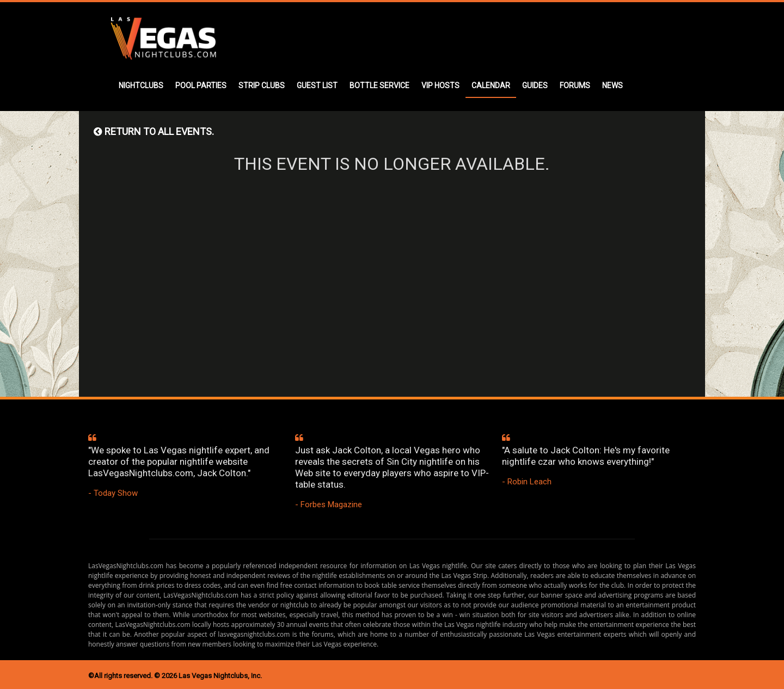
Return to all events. (154, 131)
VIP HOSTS (440, 85)
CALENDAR (491, 85)
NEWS (612, 85)
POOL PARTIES (201, 85)
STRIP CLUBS (262, 85)
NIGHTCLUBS (141, 85)
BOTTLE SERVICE (379, 85)
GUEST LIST (317, 85)
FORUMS (575, 85)
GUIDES (535, 85)
